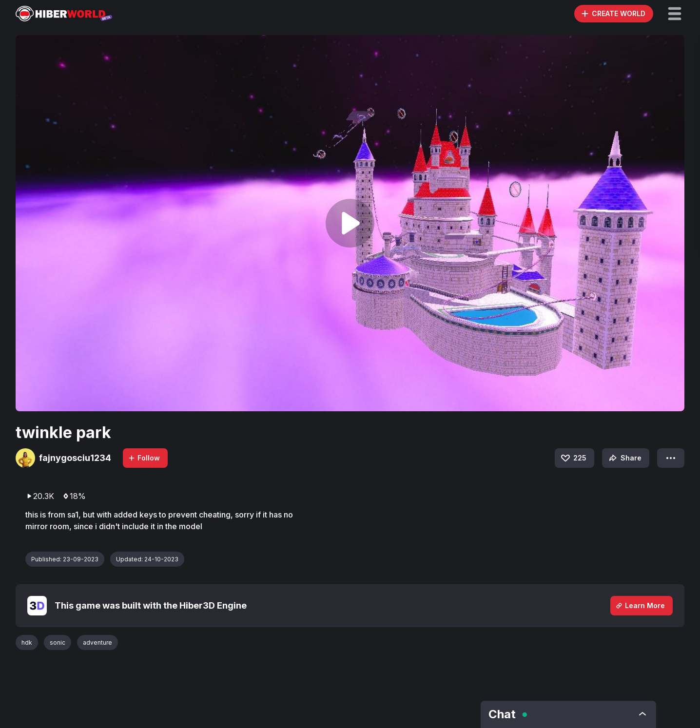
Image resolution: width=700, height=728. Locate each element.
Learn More (640, 605)
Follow (144, 458)
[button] (675, 14)
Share (624, 458)
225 (573, 458)
